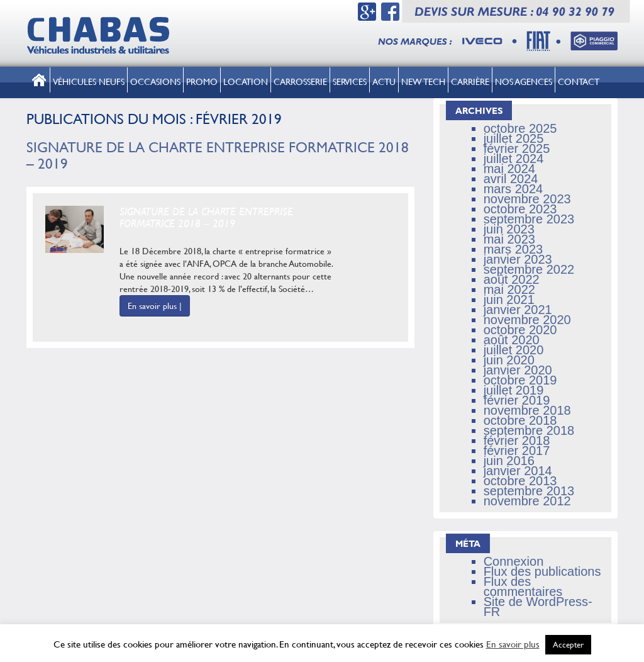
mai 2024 (509, 169)
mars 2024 (514, 189)
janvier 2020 (518, 370)
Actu (384, 81)
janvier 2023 (518, 259)
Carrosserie (300, 81)
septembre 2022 (529, 269)
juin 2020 (509, 360)
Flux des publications (542, 571)
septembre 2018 (529, 430)
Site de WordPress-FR (538, 607)
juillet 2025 (514, 138)
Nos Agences (524, 81)
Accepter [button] (568, 644)
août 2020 (512, 340)
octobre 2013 (520, 481)
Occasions (155, 81)
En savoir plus (513, 644)
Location (246, 81)
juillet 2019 (514, 390)
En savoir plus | (155, 306)
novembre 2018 (527, 410)
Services (350, 81)
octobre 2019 (520, 380)
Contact (579, 81)
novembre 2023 (527, 199)
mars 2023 (514, 249)
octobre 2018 (520, 420)
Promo (202, 81)
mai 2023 (509, 239)
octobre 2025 (520, 128)
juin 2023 (509, 229)
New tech (423, 81)
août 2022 (512, 279)
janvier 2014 (518, 471)
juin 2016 (509, 461)
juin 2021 (509, 300)
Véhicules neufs (89, 81)
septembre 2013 (529, 491)
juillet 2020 (514, 350)
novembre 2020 (527, 320)
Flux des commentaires (523, 586)
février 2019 (517, 400)
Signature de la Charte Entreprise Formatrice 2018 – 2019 (218, 155)
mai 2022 (509, 289)
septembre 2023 (529, 219)
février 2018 (517, 440)
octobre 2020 (520, 330)
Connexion (514, 561)
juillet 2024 (514, 159)
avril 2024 (511, 179)
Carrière (470, 81)
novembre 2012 (527, 501)
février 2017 (517, 451)
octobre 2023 (520, 209)
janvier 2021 (518, 310)
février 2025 (517, 149)
